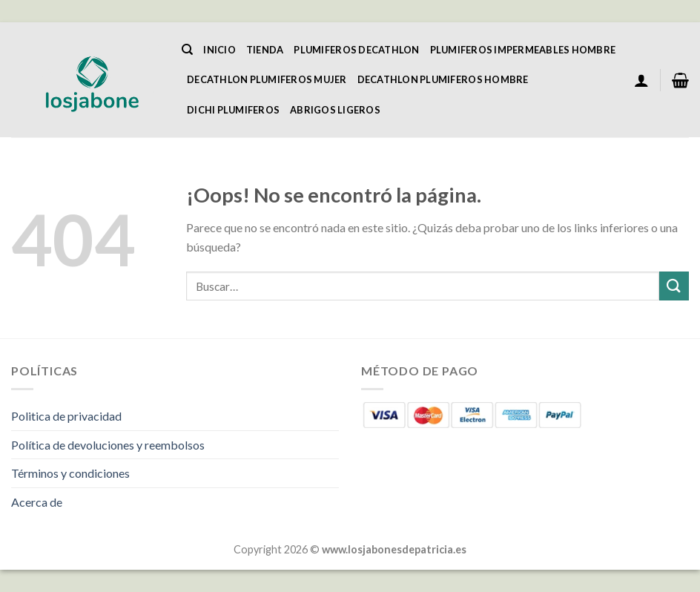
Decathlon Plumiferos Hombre (443, 79)
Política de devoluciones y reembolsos (108, 445)
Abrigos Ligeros (335, 110)
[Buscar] (187, 50)
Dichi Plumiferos (233, 110)
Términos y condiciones (70, 473)
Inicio (219, 50)
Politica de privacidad (66, 416)
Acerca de (37, 502)
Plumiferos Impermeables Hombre (523, 50)
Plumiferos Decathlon (356, 50)
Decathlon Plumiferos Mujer (267, 79)
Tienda (265, 50)
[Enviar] (674, 286)
